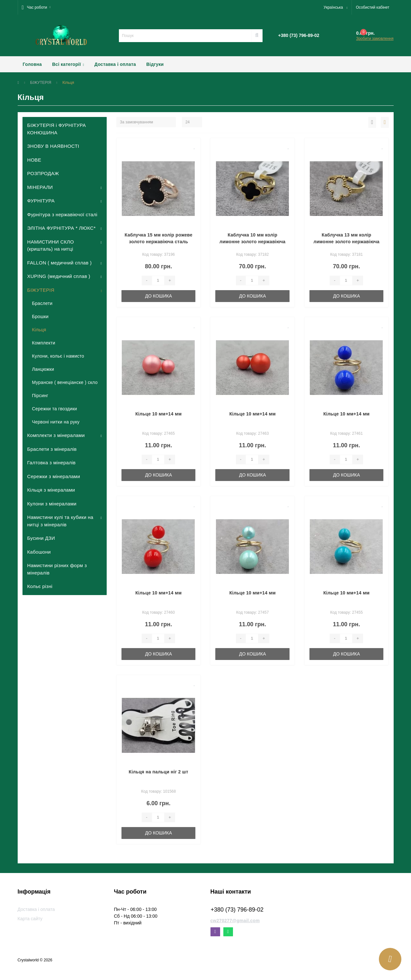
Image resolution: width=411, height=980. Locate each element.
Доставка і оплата (115, 64)
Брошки (40, 316)
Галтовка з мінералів (52, 463)
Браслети (42, 303)
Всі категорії (68, 64)
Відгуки (155, 64)
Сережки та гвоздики (55, 409)
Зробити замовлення (375, 39)
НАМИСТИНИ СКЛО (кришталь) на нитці (51, 245)
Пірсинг (40, 396)
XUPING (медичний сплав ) (59, 276)
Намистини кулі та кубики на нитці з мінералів (60, 521)
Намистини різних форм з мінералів (57, 569)
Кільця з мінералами (51, 490)
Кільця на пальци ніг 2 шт (159, 772)
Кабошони (39, 552)
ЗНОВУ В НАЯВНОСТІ (53, 146)
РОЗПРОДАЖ (43, 173)
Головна (32, 64)
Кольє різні (40, 586)
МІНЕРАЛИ (40, 187)
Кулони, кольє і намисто (58, 356)
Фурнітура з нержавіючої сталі (62, 214)
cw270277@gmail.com (235, 921)
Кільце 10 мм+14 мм (158, 414)
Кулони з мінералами (52, 504)
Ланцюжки (43, 369)
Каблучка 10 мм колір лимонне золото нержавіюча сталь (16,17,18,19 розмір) (252, 242)
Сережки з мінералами (54, 476)
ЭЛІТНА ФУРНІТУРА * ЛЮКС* (62, 228)
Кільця (39, 330)
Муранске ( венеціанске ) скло (65, 382)
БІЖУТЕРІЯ (41, 83)
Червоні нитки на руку (56, 422)
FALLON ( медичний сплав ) (60, 263)
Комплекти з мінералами (56, 435)
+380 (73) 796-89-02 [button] (237, 910)
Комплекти (44, 343)
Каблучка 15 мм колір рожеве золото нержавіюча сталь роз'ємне (159, 242)
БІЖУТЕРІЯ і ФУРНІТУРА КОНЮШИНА (57, 129)
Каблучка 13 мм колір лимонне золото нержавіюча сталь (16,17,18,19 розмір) (346, 242)
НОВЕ (34, 160)
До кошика (158, 296)
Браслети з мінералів (52, 449)
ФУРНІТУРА (41, 201)
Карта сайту (30, 919)
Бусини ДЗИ (41, 538)
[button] (36, 7)
